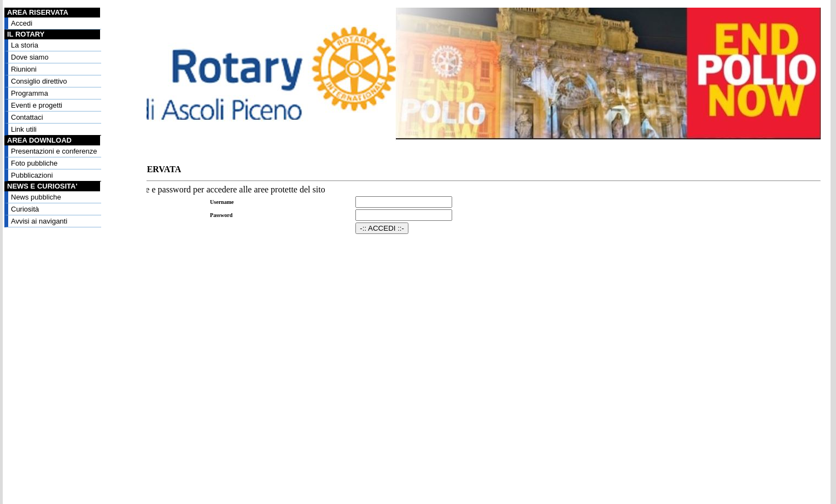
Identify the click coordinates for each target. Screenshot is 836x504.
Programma (30, 93)
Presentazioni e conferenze (54, 151)
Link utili (24, 129)
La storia (25, 45)
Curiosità (25, 209)
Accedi (22, 23)
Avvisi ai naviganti (39, 221)
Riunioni (24, 69)
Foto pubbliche (34, 163)
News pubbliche (36, 197)
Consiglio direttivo (39, 81)
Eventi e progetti (37, 105)
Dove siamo (30, 57)
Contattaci (27, 117)
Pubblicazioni (32, 175)
